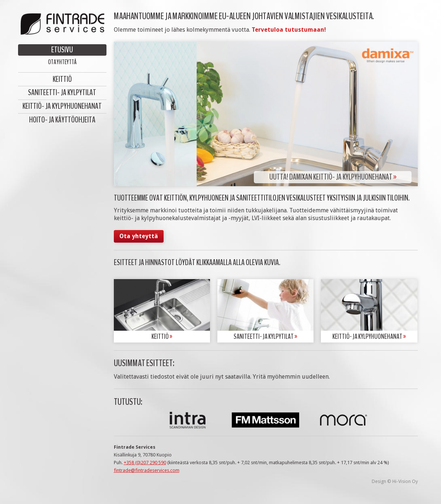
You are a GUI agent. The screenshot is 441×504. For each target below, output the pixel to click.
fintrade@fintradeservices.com (147, 470)
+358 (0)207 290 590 (145, 463)
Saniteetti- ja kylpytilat (62, 93)
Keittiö (62, 79)
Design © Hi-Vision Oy (395, 481)
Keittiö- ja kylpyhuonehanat (62, 106)
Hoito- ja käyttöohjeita (62, 120)
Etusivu (62, 50)
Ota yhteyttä (62, 62)
